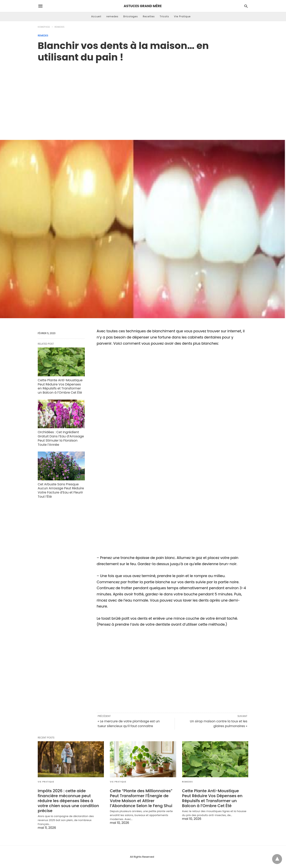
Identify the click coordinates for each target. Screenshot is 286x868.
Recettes (149, 16)
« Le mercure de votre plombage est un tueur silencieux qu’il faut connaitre (129, 724)
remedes (112, 16)
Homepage (44, 27)
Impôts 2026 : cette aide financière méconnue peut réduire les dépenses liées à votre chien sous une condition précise (68, 801)
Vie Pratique (182, 16)
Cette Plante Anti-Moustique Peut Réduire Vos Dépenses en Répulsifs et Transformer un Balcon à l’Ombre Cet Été (60, 386)
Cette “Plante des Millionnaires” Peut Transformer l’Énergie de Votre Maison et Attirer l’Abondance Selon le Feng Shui (141, 798)
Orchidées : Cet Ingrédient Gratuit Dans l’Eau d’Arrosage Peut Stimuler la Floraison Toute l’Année (61, 438)
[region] (143, 97)
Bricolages (131, 16)
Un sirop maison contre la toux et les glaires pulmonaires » (219, 724)
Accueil (96, 16)
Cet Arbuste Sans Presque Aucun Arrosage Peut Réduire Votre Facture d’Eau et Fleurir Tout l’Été (61, 490)
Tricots (164, 16)
